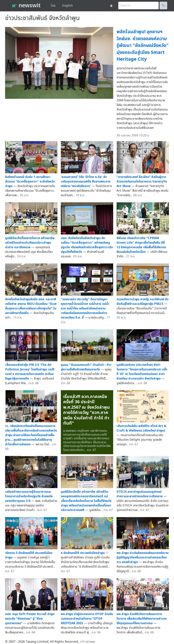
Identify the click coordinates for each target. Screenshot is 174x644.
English (67, 6)
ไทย (53, 6)
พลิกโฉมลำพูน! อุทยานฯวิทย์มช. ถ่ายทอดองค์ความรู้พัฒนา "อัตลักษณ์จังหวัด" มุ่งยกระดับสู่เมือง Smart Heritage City (143, 45)
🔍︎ (163, 6)
